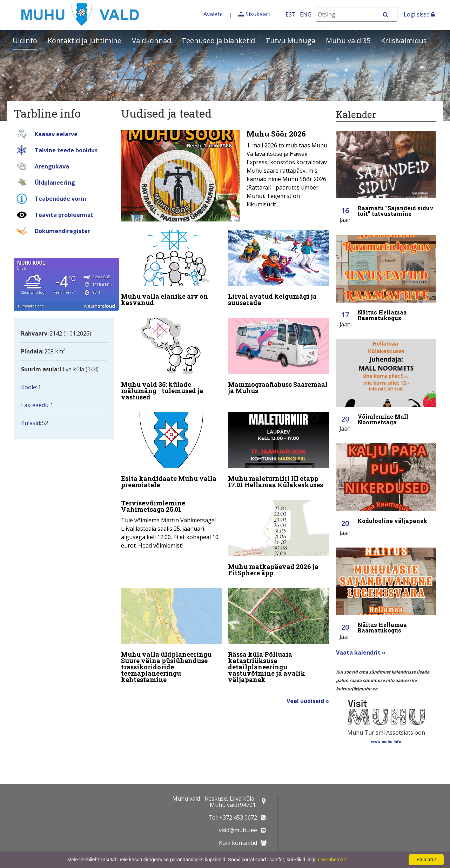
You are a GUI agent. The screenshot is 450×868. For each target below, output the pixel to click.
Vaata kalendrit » (361, 652)
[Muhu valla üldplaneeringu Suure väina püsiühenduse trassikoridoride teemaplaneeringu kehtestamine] (171, 637)
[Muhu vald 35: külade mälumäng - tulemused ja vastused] (171, 360)
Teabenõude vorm (61, 199)
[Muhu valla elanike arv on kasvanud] (171, 270)
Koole (29, 387)
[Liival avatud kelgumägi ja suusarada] (278, 270)
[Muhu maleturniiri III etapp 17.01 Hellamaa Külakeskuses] (278, 452)
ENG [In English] (306, 14)
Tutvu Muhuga (290, 41)
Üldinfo (25, 41)
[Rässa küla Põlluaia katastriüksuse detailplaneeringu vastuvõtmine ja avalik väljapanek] (278, 637)
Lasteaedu (35, 405)
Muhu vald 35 (348, 41)
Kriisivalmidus (404, 41)
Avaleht (213, 14)
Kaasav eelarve (56, 134)
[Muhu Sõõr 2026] (225, 176)
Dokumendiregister (62, 231)
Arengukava (52, 166)
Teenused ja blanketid (218, 41)
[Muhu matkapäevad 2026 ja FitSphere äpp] (278, 539)
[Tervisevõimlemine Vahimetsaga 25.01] (171, 525)
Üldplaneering (55, 183)
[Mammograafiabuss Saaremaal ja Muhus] (278, 357)
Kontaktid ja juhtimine (85, 41)
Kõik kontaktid (238, 843)
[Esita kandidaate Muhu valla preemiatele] (171, 452)
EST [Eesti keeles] (291, 14)
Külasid (31, 423)
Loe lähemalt (332, 860)
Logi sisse (419, 14)
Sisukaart (258, 14)
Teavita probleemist (64, 215)
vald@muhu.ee (238, 830)
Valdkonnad (152, 41)
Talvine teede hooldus (66, 150)
